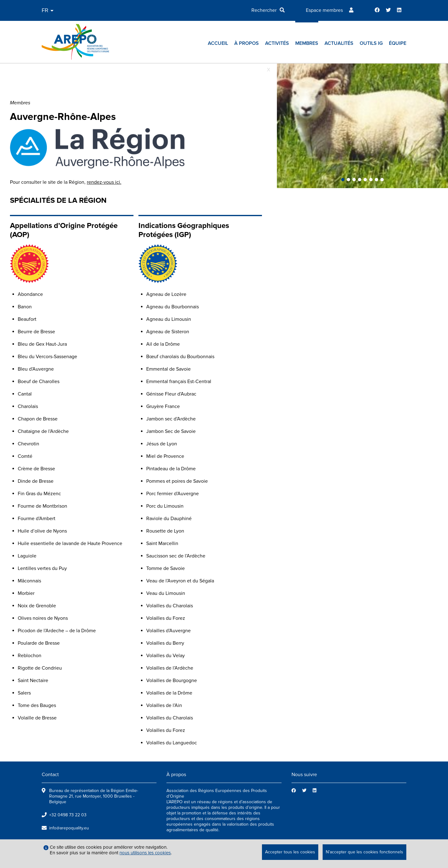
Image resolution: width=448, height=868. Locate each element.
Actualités (339, 43)
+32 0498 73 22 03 (68, 815)
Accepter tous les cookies (290, 852)
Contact (50, 775)
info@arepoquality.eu (69, 828)
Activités (277, 43)
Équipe (398, 43)
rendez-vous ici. (104, 182)
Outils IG (371, 43)
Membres (307, 43)
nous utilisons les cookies (145, 853)
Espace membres (324, 10)
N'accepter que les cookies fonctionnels (364, 852)
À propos (247, 43)
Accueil (218, 43)
